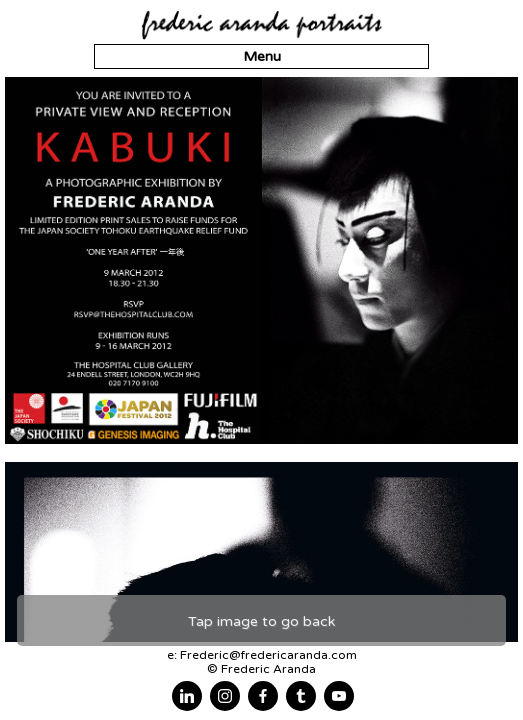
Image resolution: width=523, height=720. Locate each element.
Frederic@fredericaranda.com (268, 655)
